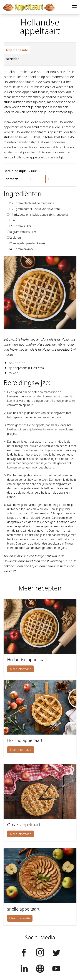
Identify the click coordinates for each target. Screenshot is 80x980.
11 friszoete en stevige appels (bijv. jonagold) (39, 215)
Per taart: (11, 179)
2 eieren (15, 238)
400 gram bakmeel (22, 249)
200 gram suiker (21, 226)
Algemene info (17, 50)
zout (13, 220)
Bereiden (13, 59)
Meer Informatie (21, 669)
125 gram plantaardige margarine (32, 203)
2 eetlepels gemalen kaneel (28, 243)
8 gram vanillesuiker (23, 232)
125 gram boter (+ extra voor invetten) (35, 209)
